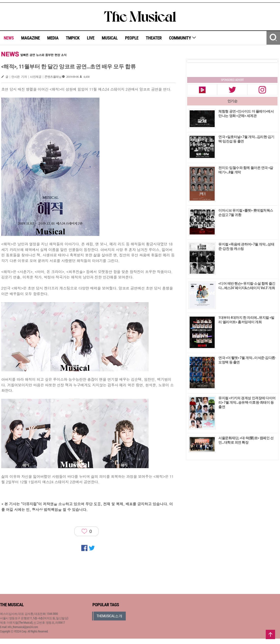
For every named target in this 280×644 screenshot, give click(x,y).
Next (270, 61)
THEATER (154, 38)
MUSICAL (110, 38)
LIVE (91, 38)
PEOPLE (132, 38)
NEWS (9, 38)
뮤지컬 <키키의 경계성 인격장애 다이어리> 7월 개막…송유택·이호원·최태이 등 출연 (247, 402)
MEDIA (53, 38)
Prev (195, 61)
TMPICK (73, 38)
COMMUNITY (183, 38)
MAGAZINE (30, 38)
